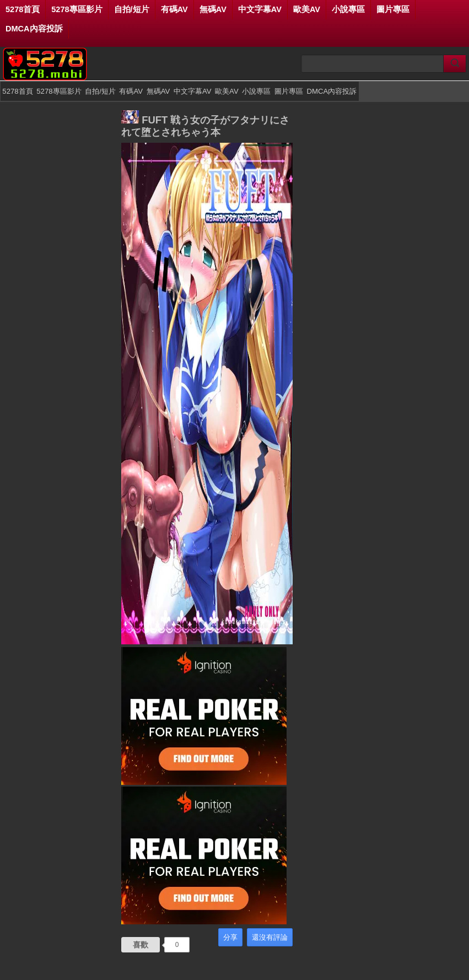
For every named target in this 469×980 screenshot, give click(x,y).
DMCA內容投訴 (34, 29)
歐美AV (307, 9)
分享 (230, 937)
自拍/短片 (132, 9)
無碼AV (213, 9)
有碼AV (174, 9)
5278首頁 (23, 9)
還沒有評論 (270, 937)
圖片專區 (393, 9)
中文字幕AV (260, 9)
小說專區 (348, 9)
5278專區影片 (77, 9)
